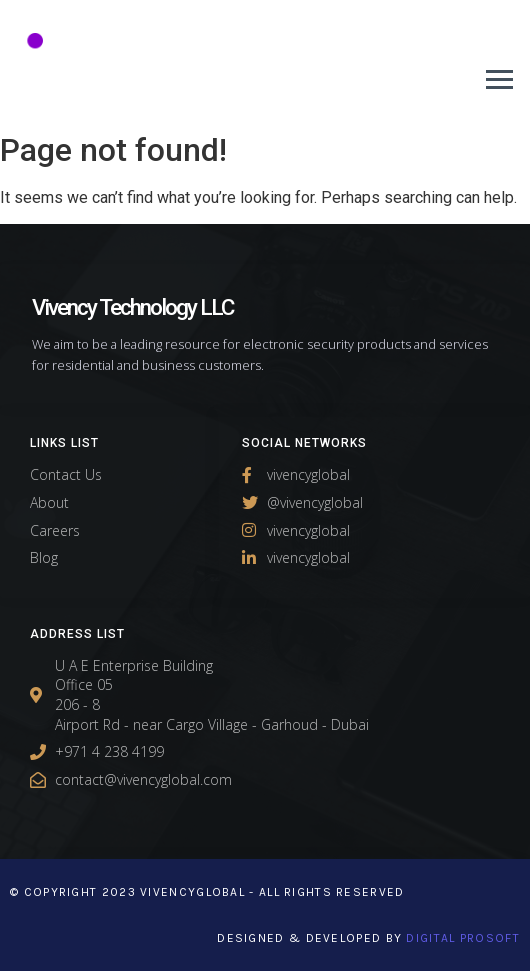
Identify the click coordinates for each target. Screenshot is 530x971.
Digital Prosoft (463, 938)
